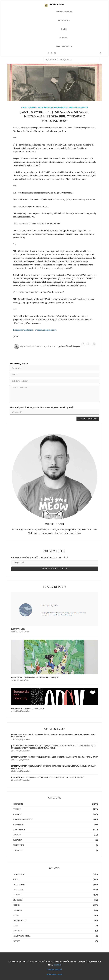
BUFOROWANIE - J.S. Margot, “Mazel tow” (28, 708)
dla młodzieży (20, 920)
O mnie (64, 29)
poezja (16, 879)
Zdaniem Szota (57, 4)
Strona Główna (64, 12)
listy (15, 926)
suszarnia (17, 840)
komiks (16, 905)
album (16, 915)
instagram (18, 804)
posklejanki (19, 845)
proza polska (19, 885)
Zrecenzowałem (64, 46)
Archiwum (64, 20)
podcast (17, 835)
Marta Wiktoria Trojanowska (56, 107)
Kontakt (64, 38)
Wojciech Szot (25, 346)
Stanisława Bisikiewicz (79, 107)
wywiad (24, 107)
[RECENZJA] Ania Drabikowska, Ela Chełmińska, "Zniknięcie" (35, 677)
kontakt (57, 965)
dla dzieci (18, 900)
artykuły (17, 814)
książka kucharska (22, 936)
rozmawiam (54, 346)
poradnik (17, 931)
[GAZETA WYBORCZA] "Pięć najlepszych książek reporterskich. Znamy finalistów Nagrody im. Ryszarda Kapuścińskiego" (54, 767)
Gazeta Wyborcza (35, 107)
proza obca (18, 890)
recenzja (17, 809)
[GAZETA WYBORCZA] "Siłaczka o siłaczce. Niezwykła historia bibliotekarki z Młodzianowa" (55, 116)
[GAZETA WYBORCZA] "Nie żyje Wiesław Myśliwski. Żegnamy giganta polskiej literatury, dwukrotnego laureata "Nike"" (53, 736)
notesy (16, 941)
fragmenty (18, 850)
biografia (77, 346)
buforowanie (19, 830)
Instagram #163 (18, 629)
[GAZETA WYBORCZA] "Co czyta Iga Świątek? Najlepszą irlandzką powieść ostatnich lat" (48, 777)
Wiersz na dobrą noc (23, 819)
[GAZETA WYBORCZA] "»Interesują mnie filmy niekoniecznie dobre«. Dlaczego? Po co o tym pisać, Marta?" (54, 757)
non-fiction (19, 874)
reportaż (17, 895)
